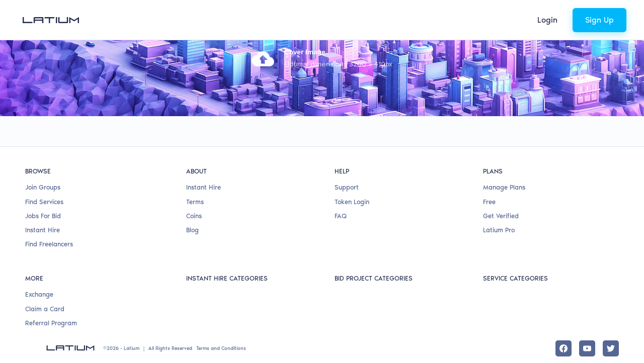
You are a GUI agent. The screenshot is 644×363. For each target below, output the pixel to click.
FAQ (341, 216)
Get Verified (501, 216)
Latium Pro (499, 230)
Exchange (39, 294)
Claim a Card (45, 309)
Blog (192, 230)
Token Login (352, 202)
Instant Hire (43, 230)
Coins (194, 216)
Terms (195, 202)
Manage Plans (504, 187)
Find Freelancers (49, 244)
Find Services (44, 202)
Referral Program (51, 323)
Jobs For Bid (43, 216)
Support (347, 187)
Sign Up (599, 20)
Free (489, 202)
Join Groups (43, 187)
